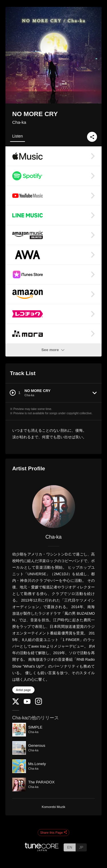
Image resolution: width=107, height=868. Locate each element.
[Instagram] (39, 703)
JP (81, 847)
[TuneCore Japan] (42, 850)
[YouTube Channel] (27, 703)
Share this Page (54, 833)
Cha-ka (19, 122)
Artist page (23, 690)
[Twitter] (16, 703)
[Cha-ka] (54, 507)
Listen (18, 136)
